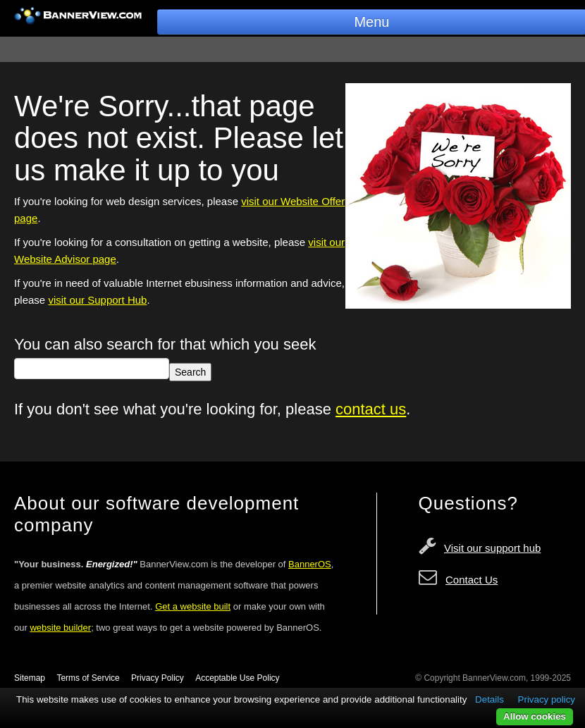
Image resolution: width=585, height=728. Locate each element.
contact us (371, 409)
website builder (60, 628)
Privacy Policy (158, 678)
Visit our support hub (492, 548)
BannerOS (310, 564)
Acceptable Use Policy (237, 678)
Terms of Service (88, 678)
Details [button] (489, 699)
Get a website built (193, 606)
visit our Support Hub (97, 300)
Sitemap (30, 678)
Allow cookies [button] (535, 716)
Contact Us (472, 580)
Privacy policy (547, 699)
